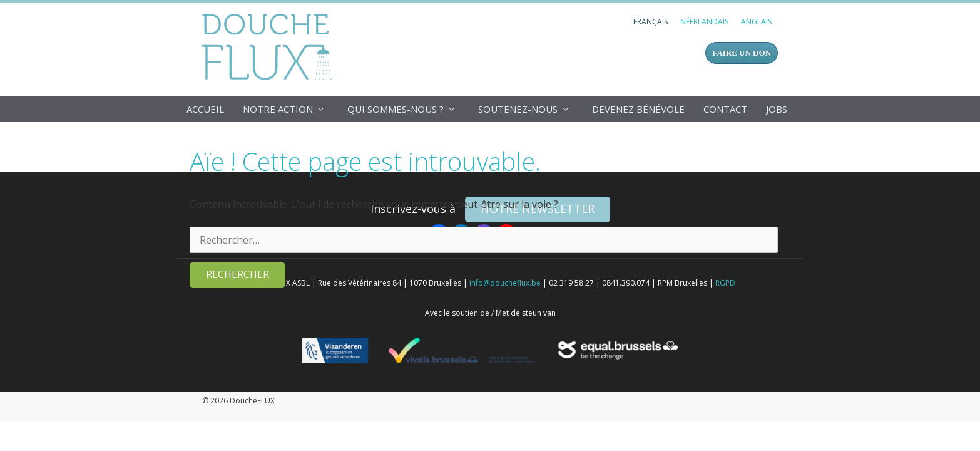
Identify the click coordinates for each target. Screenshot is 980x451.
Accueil (205, 109)
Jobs (777, 109)
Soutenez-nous (530, 109)
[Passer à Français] (651, 22)
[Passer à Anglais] (756, 22)
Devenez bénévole (638, 109)
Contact (725, 109)
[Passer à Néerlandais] (704, 22)
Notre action (290, 109)
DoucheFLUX (269, 46)
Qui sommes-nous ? (408, 109)
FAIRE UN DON (742, 53)
